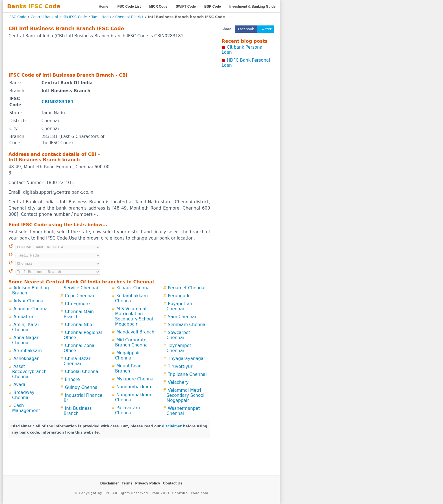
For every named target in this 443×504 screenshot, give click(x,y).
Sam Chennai (182, 317)
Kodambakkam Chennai (131, 298)
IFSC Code (17, 17)
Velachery (178, 382)
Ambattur (24, 317)
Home (104, 7)
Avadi (19, 385)
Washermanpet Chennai (183, 411)
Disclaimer (110, 483)
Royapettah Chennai (179, 306)
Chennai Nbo (79, 325)
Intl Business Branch (78, 411)
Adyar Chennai (29, 301)
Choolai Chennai (82, 372)
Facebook (246, 29)
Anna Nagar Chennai (25, 340)
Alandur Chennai (31, 309)
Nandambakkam (134, 387)
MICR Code (158, 7)
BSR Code (213, 7)
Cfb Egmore (77, 304)
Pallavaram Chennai (127, 410)
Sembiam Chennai (187, 325)
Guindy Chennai (82, 387)
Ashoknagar (26, 359)
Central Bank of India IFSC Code (59, 17)
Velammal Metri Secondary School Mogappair (185, 395)
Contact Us (173, 483)
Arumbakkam (28, 351)
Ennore (72, 380)
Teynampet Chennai (179, 348)
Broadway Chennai (23, 395)
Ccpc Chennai (80, 296)
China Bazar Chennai (77, 361)
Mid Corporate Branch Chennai (132, 343)
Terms (127, 483)
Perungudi (179, 296)
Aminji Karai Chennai (26, 327)
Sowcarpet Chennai (178, 335)
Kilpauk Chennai (133, 288)
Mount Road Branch (128, 369)
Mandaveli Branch (135, 332)
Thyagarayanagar (186, 359)
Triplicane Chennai (187, 374)
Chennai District (129, 17)
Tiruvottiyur (180, 367)
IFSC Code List (129, 7)
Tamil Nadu (101, 17)
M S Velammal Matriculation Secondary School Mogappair (134, 316)
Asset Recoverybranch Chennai (29, 372)
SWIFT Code (186, 7)
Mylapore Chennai (135, 379)
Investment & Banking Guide (252, 7)
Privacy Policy (148, 483)
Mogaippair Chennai (127, 356)
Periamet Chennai (187, 288)
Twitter (266, 29)
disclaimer (172, 426)
